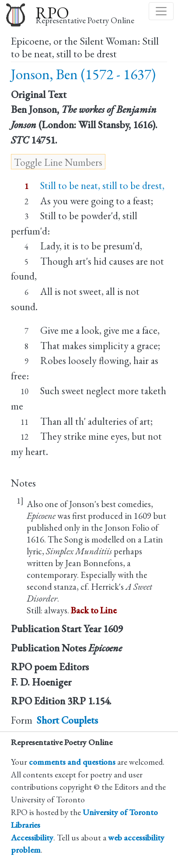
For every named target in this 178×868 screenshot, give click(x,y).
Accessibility (32, 838)
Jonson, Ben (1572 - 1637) (83, 74)
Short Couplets (67, 720)
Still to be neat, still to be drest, (102, 185)
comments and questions (72, 762)
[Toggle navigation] (161, 11)
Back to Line (94, 610)
